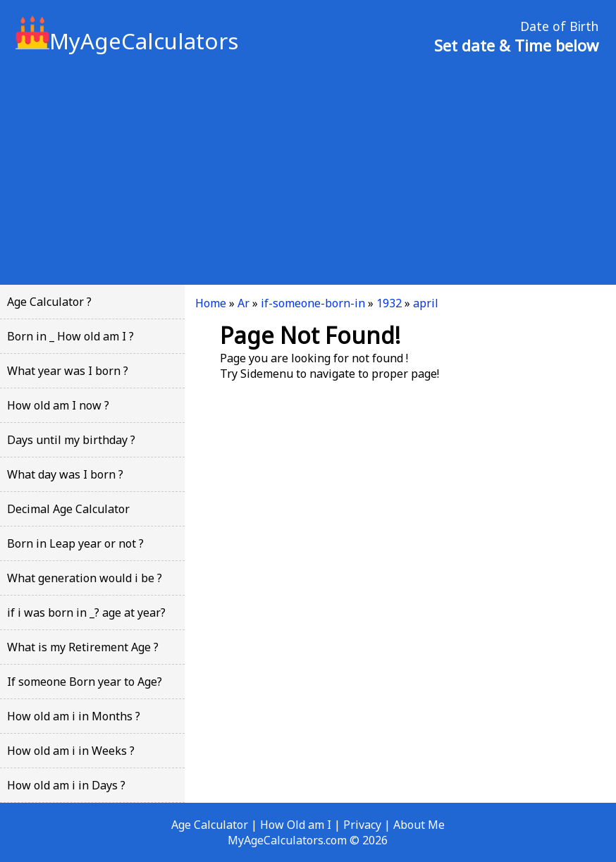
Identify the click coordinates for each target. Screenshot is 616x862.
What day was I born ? (65, 474)
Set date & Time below (516, 45)
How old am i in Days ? (66, 785)
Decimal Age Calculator (68, 509)
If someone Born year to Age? (85, 682)
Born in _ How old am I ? (70, 336)
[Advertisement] (308, 168)
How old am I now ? (58, 405)
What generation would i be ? (85, 578)
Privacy (362, 825)
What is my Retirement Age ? (83, 647)
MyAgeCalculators (127, 41)
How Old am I (296, 825)
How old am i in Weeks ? (71, 751)
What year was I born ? (68, 371)
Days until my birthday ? (71, 440)
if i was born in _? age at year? (86, 612)
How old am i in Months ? (74, 716)
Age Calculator (210, 825)
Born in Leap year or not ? (75, 543)
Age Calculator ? (49, 302)
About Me (419, 825)
